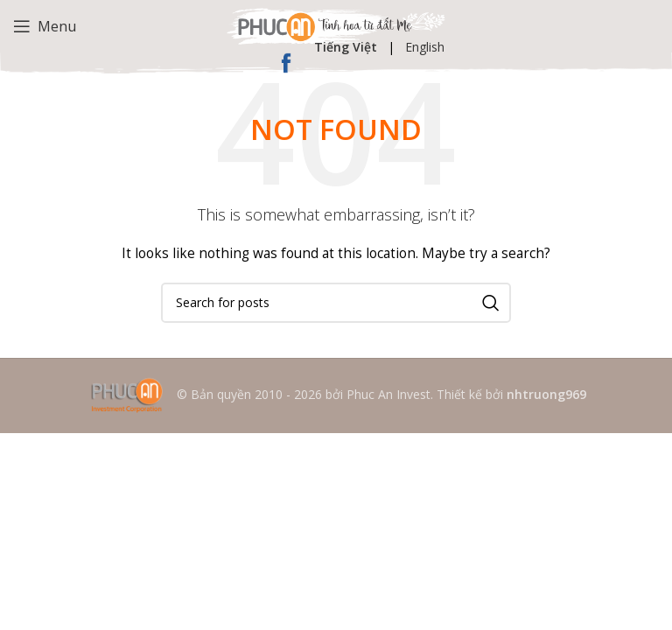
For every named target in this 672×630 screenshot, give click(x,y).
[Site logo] (336, 25)
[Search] (336, 303)
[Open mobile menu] (45, 26)
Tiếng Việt (346, 47)
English (425, 47)
